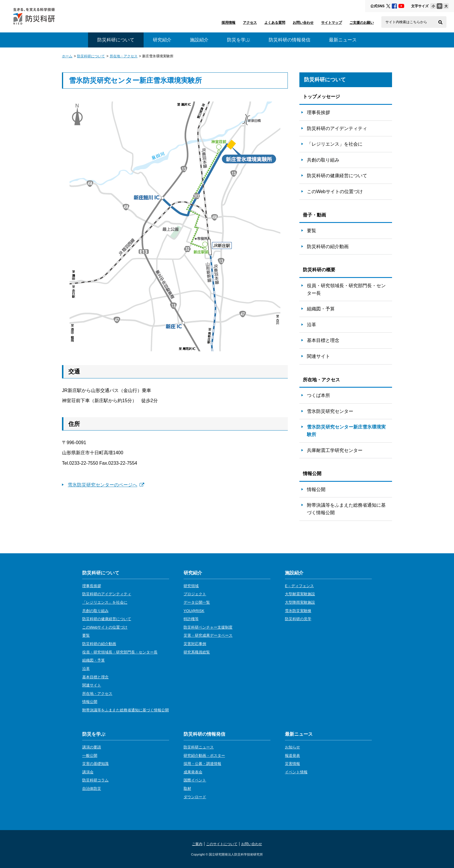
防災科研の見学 (298, 619)
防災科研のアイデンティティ (337, 128)
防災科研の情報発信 (290, 40)
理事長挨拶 (318, 112)
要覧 (312, 231)
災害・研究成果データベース (208, 635)
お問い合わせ (303, 23)
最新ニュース (343, 40)
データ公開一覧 (197, 602)
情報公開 (316, 489)
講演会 (88, 772)
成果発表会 (193, 772)
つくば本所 (318, 395)
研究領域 (191, 586)
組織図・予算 (321, 309)
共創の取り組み (323, 160)
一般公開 (90, 756)
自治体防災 (92, 789)
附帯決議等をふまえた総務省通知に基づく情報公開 (346, 509)
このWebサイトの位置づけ (335, 192)
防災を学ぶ (239, 40)
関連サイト (318, 356)
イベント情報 (296, 772)
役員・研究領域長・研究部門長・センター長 (346, 289)
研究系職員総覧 (197, 652)
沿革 (312, 325)
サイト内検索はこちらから (406, 22)
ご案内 (197, 844)
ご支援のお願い (362, 23)
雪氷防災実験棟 (298, 611)
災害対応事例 (195, 644)
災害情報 (292, 764)
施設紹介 (199, 40)
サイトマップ (332, 23)
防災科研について (91, 56)
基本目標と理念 (323, 340)
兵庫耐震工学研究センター (335, 450)
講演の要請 (92, 747)
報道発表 (292, 756)
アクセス (250, 23)
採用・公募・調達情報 (202, 764)
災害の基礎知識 (95, 764)
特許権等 (191, 619)
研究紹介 (162, 40)
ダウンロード (195, 797)
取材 (187, 789)
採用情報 (228, 23)
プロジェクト (195, 594)
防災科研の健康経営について (337, 176)
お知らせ (292, 747)
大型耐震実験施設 (300, 594)
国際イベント (195, 780)
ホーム (67, 56)
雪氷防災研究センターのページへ (106, 485)
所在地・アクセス (124, 56)
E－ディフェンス (299, 586)
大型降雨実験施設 (300, 602)
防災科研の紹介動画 (328, 247)
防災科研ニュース (199, 747)
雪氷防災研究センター (330, 411)
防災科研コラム (95, 780)
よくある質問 (275, 23)
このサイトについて (222, 844)
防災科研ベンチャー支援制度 (208, 627)
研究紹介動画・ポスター (204, 756)
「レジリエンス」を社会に (335, 144)
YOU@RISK (194, 611)
